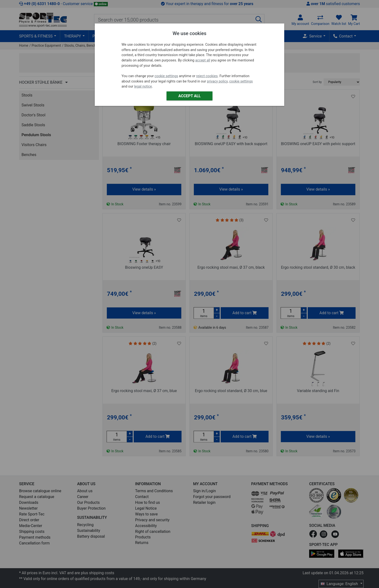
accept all (203, 60)
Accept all (189, 96)
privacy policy (217, 81)
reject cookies (207, 76)
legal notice (143, 86)
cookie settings (166, 76)
